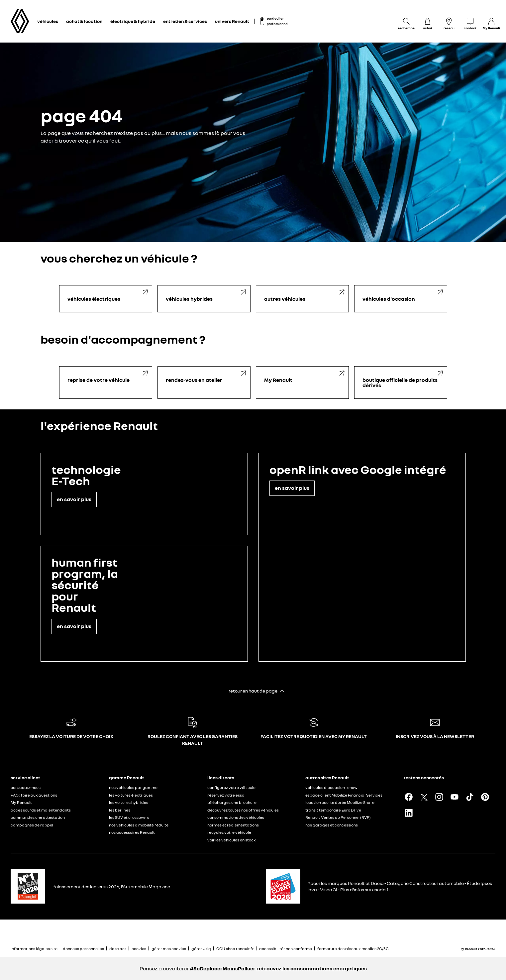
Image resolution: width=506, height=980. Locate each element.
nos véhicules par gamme (133, 787)
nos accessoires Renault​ (132, 832)
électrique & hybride (133, 21)
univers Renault (232, 21)
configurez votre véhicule (231, 787)
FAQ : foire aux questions (34, 795)
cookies (139, 949)
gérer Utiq (201, 949)
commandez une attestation (38, 817)
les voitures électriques (131, 795)
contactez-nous (26, 787)
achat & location (84, 21)
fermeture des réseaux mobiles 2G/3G (353, 949)
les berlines (120, 810)
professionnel (277, 24)
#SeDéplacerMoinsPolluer (223, 968)
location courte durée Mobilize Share (340, 802)
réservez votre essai (226, 795)
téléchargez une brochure (232, 802)
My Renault (21, 802)
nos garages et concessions (332, 825)
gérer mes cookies (169, 949)
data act (118, 949)
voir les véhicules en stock (232, 840)
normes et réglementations (233, 825)
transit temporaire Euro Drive (333, 810)
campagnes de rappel (32, 825)
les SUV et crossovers (129, 817)
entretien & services (185, 21)
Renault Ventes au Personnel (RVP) (338, 817)
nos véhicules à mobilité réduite (139, 825)
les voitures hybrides (129, 802)
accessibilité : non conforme (286, 949)
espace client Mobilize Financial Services (344, 795)
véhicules (48, 21)
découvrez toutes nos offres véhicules (243, 810)
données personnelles (83, 949)
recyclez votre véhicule (229, 832)
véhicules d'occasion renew (331, 787)
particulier (275, 18)
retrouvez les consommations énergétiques (312, 968)
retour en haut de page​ (253, 691)
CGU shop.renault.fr (235, 949)
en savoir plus (74, 499)
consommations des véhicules (236, 817)
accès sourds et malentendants (41, 810)
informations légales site (34, 949)
